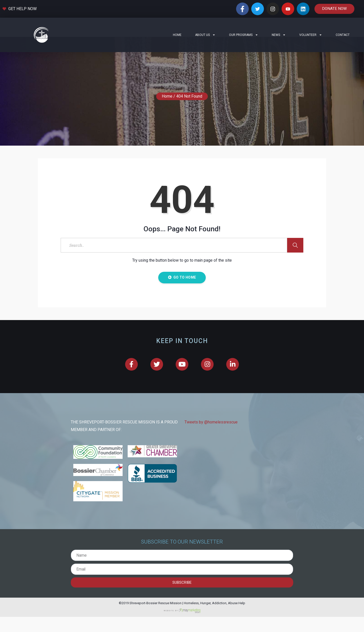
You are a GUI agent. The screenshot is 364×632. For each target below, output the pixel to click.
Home (177, 35)
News (279, 35)
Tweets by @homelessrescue (211, 437)
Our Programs (244, 35)
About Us (205, 35)
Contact (343, 35)
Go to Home (182, 292)
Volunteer (311, 35)
